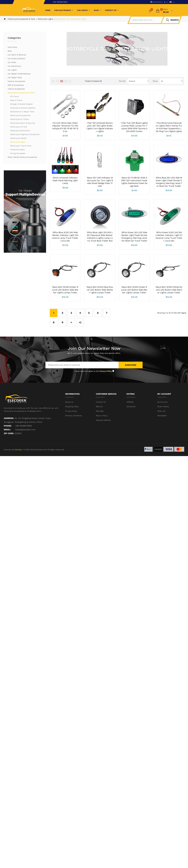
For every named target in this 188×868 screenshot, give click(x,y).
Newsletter (162, 436)
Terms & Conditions (74, 436)
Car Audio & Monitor (16, 59)
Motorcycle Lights (45, 19)
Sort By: (122, 81)
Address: (9, 438)
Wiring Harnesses (18, 153)
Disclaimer (131, 427)
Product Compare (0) (93, 81)
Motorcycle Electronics (20, 131)
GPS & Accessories (16, 85)
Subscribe (131, 385)
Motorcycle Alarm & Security (23, 123)
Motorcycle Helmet (18, 138)
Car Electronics (14, 66)
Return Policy (102, 436)
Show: (155, 81)
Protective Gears (17, 150)
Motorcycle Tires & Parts (21, 146)
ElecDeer (18, 470)
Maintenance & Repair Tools (22, 112)
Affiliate (130, 422)
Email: (7, 450)
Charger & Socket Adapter (22, 104)
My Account (162, 422)
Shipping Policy (72, 427)
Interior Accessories (16, 89)
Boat (10, 51)
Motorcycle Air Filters (19, 119)
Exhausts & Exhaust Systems (23, 108)
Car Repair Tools (15, 77)
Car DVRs (12, 62)
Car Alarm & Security (17, 55)
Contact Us (101, 422)
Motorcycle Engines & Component (25, 134)
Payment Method (103, 440)
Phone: (8, 446)
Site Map (100, 431)
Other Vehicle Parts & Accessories (22, 157)
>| (80, 343)
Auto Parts (12, 47)
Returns (99, 427)
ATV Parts (14, 96)
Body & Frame (16, 100)
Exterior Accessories (16, 81)
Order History (163, 427)
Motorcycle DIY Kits (19, 127)
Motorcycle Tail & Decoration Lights (71, 19)
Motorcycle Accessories (20, 115)
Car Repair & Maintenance (19, 74)
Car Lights (12, 70)
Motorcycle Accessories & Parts (22, 19)
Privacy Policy (71, 431)
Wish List (161, 431)
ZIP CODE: (9, 454)
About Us (69, 422)
